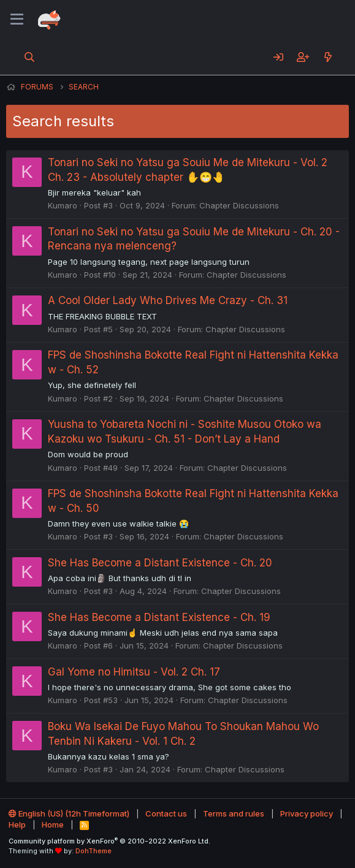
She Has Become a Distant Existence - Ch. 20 (160, 563)
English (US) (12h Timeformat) (69, 813)
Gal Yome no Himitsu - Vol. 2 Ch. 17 (134, 672)
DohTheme (94, 851)
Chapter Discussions (239, 205)
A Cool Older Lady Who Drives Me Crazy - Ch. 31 (168, 300)
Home (53, 824)
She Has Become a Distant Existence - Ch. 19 (159, 617)
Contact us (166, 813)
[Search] (30, 57)
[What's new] (328, 57)
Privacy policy (307, 813)
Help (17, 824)
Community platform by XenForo (109, 841)
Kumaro (63, 205)
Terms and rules (234, 813)
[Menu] (17, 20)
